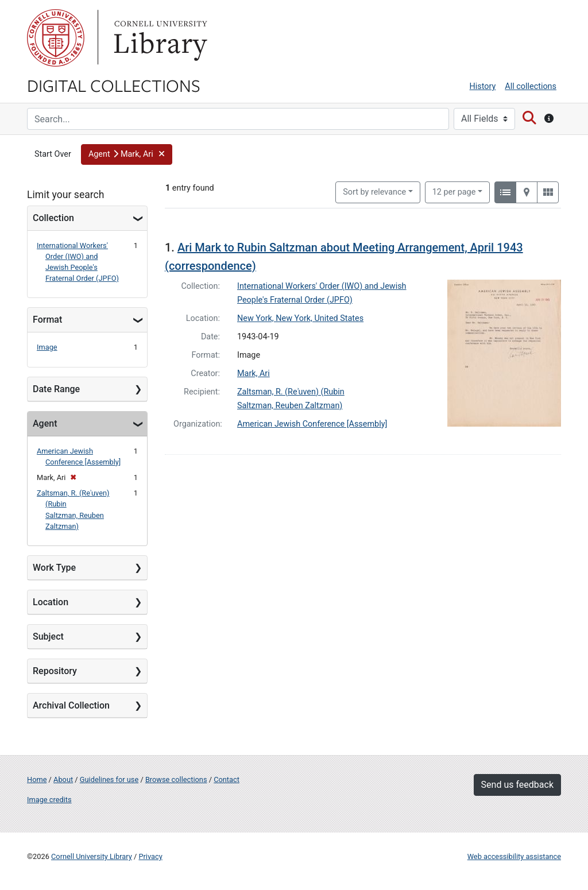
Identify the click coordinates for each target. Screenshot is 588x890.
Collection (53, 218)
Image (47, 347)
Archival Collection (71, 705)
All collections (531, 86)
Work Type (54, 568)
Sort (374, 192)
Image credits (49, 800)
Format (47, 320)
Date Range (56, 389)
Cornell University (56, 38)
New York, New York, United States (300, 318)
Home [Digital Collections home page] (37, 779)
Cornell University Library (92, 856)
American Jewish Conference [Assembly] (312, 424)
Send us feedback (517, 785)
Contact (227, 779)
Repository (55, 671)
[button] (127, 154)
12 (454, 191)
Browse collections (176, 779)
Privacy (150, 856)
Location (51, 602)
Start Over (53, 154)
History (483, 86)
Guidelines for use (109, 779)
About (63, 779)
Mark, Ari (254, 374)
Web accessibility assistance (514, 856)
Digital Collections (114, 85)
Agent (45, 423)
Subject (48, 636)
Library (159, 38)
